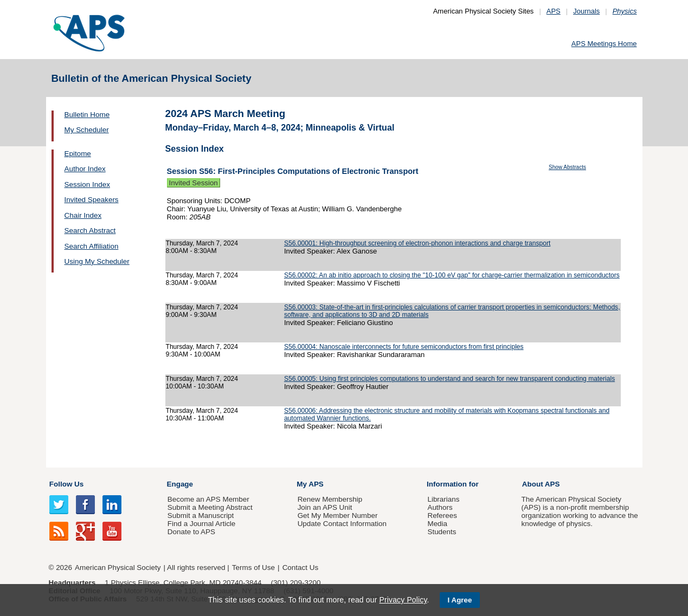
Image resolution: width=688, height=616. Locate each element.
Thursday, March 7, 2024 (202, 243)
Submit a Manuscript (201, 516)
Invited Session (194, 183)
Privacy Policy (403, 600)
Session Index (87, 184)
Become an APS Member (208, 499)
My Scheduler (87, 130)
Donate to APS (191, 532)
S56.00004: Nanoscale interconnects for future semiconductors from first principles (404, 347)
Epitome (78, 154)
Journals (586, 11)
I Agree (460, 600)
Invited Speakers (92, 200)
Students (442, 532)
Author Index (85, 169)
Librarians (443, 499)
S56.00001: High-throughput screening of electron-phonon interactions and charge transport (417, 243)
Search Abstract (90, 231)
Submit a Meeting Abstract (210, 507)
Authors (440, 507)
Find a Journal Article (201, 524)
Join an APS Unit (325, 507)
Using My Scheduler (97, 261)
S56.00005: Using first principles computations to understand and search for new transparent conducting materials (449, 379)
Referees (442, 516)
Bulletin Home (87, 115)
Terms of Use (253, 568)
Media (437, 524)
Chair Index (83, 215)
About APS (541, 484)
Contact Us (300, 568)
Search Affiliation (92, 246)
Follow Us (66, 484)
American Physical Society (118, 568)
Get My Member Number (338, 516)
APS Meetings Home (604, 44)
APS (554, 11)
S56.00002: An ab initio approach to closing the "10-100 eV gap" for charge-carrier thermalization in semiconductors (452, 275)
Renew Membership (330, 499)
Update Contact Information (342, 524)
